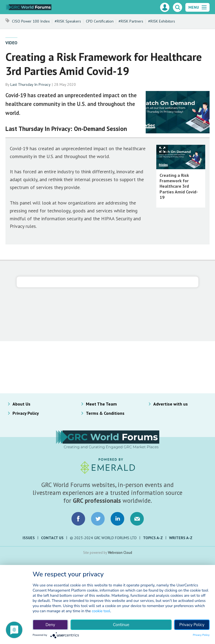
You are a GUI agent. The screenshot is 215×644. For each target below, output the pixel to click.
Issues (29, 538)
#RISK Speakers (68, 21)
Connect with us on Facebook (78, 519)
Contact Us (52, 538)
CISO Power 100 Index (31, 21)
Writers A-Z (181, 538)
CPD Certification (100, 21)
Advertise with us (171, 404)
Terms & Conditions (105, 413)
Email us (137, 519)
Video (11, 43)
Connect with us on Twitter (98, 519)
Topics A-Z (153, 538)
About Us (21, 404)
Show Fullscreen (162, 150)
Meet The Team (101, 404)
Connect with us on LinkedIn (117, 519)
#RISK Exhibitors (162, 21)
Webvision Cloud (120, 552)
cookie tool (101, 611)
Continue (121, 625)
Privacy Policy (26, 413)
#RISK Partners (131, 21)
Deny (50, 625)
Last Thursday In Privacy (30, 84)
